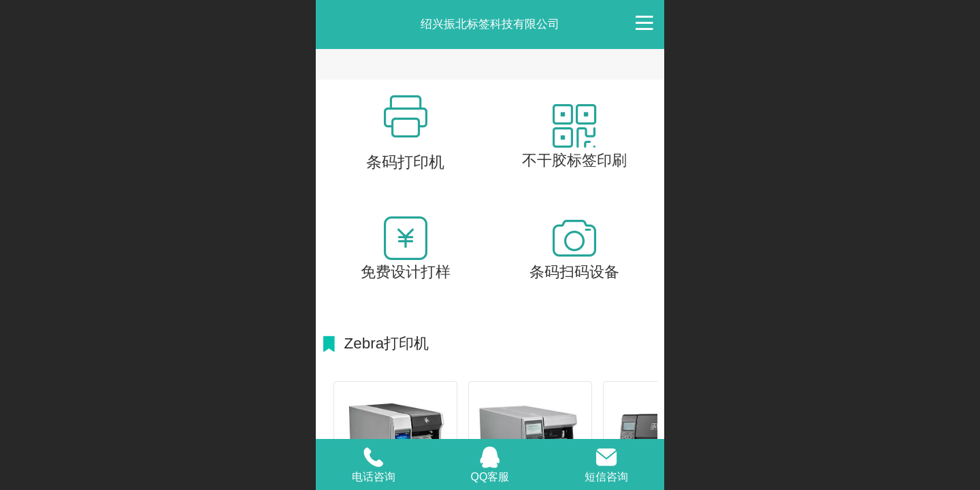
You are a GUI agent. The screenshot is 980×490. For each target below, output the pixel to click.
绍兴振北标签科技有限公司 (490, 24)
